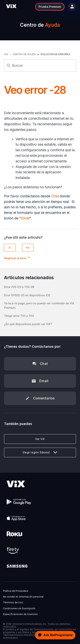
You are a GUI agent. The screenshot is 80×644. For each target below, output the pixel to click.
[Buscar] (40, 66)
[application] (54, 635)
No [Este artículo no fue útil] (28, 248)
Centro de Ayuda (24, 54)
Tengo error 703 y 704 (19, 316)
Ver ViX (40, 439)
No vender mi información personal (23, 597)
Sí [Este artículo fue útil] (10, 248)
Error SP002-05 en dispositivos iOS (27, 295)
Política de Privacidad (16, 591)
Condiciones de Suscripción (19, 608)
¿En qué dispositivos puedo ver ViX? (28, 324)
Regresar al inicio (18, 258)
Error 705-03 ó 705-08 (19, 287)
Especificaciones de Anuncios (20, 614)
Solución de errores (55, 54)
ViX (6, 54)
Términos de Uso (13, 603)
